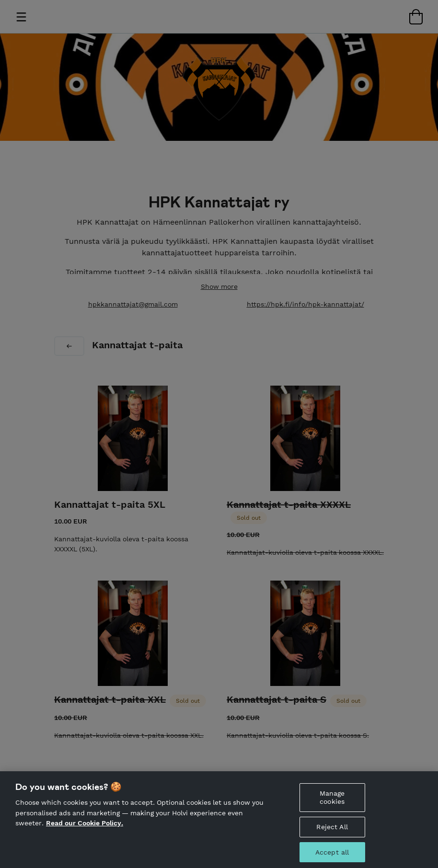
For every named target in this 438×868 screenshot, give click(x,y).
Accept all (332, 857)
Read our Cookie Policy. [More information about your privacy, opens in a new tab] (85, 829)
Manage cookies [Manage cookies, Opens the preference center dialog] (332, 803)
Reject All (332, 832)
